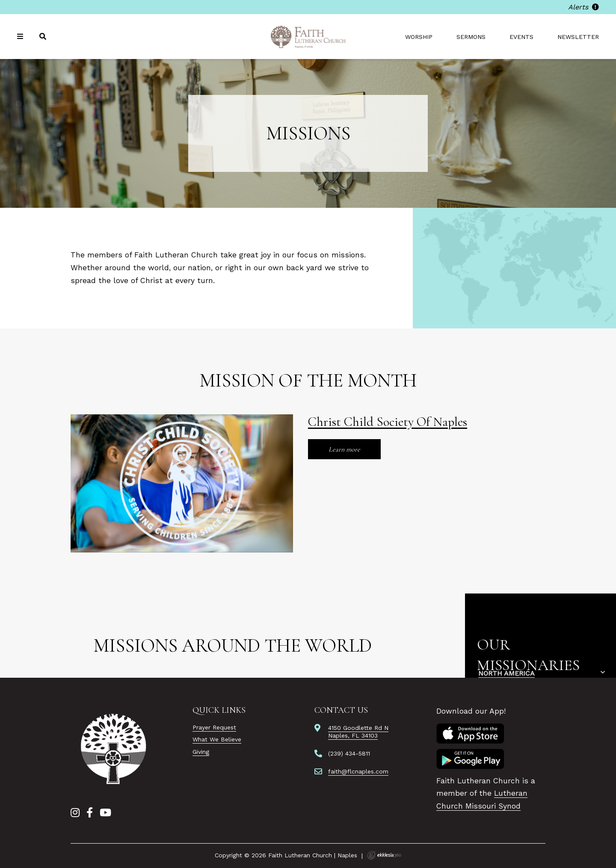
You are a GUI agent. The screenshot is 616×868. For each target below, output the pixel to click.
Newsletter (578, 37)
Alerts (583, 7)
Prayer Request (214, 727)
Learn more (344, 449)
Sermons (471, 37)
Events (521, 37)
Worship (419, 37)
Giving (201, 752)
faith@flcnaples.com (358, 771)
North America (506, 673)
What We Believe (217, 739)
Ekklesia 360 (384, 855)
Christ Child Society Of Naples (388, 422)
